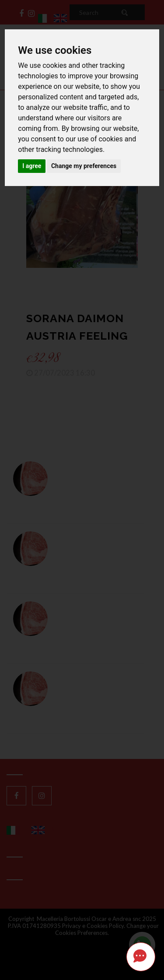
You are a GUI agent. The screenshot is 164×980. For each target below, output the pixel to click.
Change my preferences (84, 166)
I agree (32, 166)
